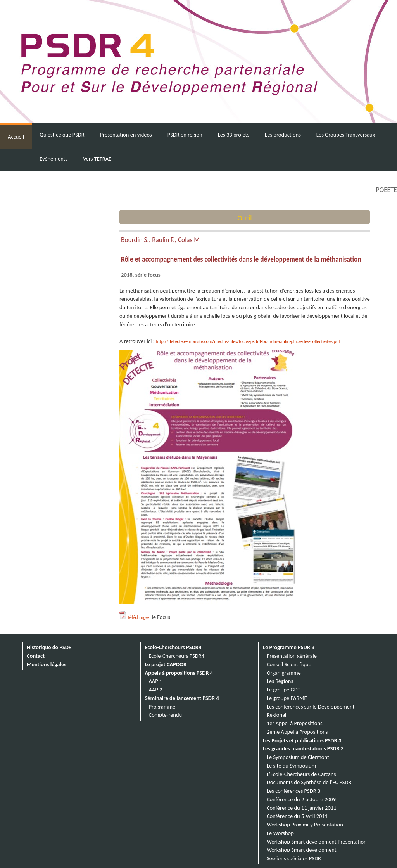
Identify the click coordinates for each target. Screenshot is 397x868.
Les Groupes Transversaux (346, 135)
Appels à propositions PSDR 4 (179, 673)
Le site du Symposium (291, 766)
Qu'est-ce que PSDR (62, 135)
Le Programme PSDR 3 (289, 647)
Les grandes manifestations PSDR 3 (303, 748)
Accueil (16, 137)
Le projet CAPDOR (166, 664)
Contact (36, 656)
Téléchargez (139, 617)
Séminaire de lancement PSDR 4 (182, 698)
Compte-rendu (165, 715)
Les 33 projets (234, 135)
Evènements (54, 159)
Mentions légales (47, 664)
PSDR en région (185, 135)
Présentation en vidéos (126, 135)
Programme (162, 707)
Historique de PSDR (49, 647)
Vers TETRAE (97, 159)
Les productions (283, 135)
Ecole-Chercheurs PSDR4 (173, 647)
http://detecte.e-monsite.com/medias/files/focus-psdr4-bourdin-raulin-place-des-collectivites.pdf (248, 341)
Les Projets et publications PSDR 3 (302, 740)
